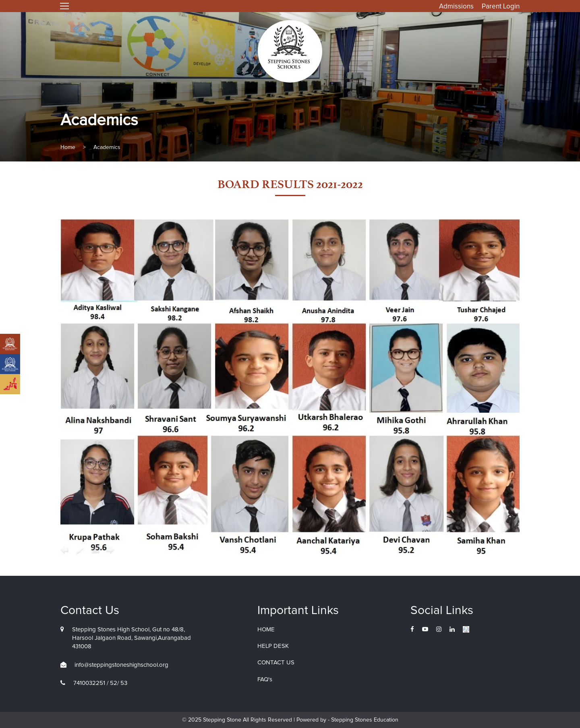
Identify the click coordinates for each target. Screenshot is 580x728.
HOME (266, 630)
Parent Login (501, 7)
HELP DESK (273, 646)
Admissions (456, 7)
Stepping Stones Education (364, 720)
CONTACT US (276, 663)
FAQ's (265, 679)
